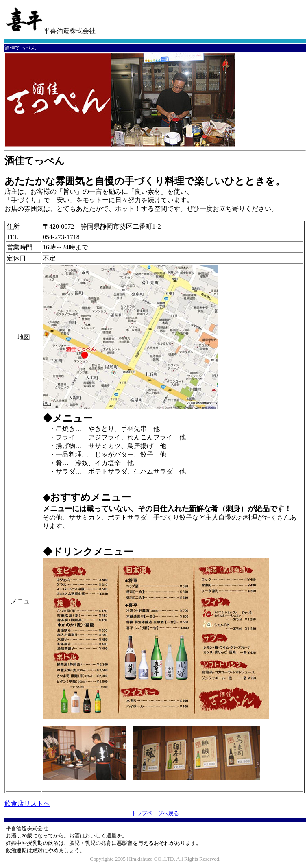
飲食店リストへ (27, 804)
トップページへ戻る (155, 813)
